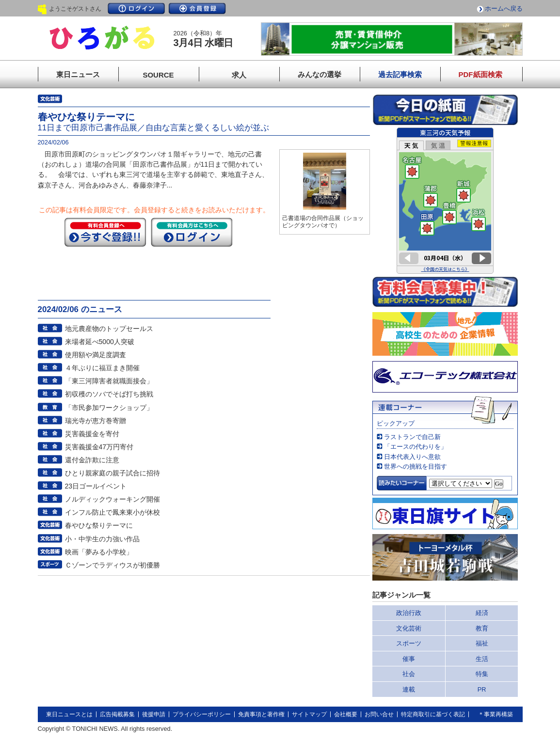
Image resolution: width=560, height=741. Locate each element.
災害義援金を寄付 (92, 434)
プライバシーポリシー (202, 714)
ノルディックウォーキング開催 (112, 499)
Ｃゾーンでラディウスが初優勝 (112, 565)
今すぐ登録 (105, 232)
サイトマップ (309, 714)
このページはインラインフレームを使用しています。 (445, 201)
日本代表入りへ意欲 (412, 457)
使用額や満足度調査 (96, 355)
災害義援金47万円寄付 (99, 447)
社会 (409, 674)
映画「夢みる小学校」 (99, 552)
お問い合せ (379, 714)
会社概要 (346, 714)
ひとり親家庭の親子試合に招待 (112, 473)
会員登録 (197, 8)
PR (482, 689)
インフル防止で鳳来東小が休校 (112, 512)
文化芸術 (409, 628)
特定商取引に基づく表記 (433, 714)
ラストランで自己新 (412, 437)
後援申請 (154, 714)
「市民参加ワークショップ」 (109, 408)
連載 (409, 689)
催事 (409, 659)
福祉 (482, 643)
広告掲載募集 (117, 714)
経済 (482, 613)
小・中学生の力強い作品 (102, 539)
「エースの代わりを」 (416, 447)
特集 (482, 674)
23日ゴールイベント (96, 486)
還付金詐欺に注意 (92, 460)
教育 (482, 628)
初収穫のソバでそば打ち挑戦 (109, 394)
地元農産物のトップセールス (109, 329)
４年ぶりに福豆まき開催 (102, 368)
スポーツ (409, 643)
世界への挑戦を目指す (416, 466)
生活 (482, 659)
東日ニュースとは (69, 714)
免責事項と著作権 (261, 714)
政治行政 (409, 613)
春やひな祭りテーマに (99, 525)
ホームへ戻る (504, 8)
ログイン (136, 8)
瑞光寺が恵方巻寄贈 (96, 421)
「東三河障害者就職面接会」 (109, 381)
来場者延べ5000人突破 (100, 342)
